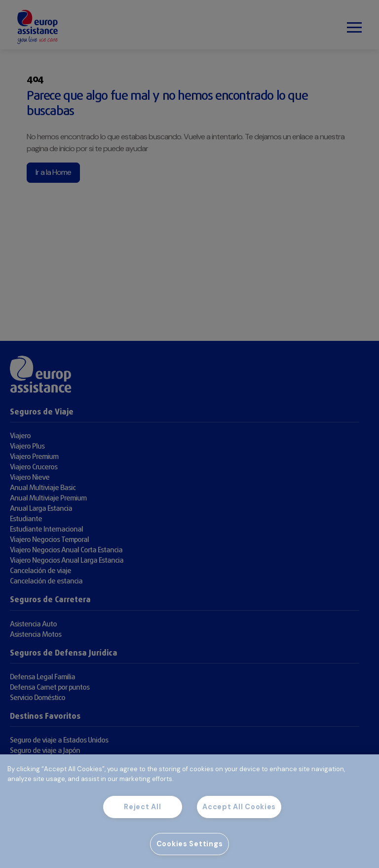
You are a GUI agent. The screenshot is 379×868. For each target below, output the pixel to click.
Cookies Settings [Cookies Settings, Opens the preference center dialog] (190, 844)
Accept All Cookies (239, 807)
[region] (189, 811)
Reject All (142, 807)
